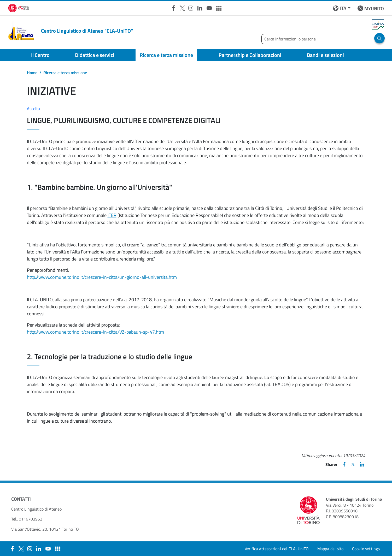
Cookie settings (366, 549)
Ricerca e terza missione (166, 55)
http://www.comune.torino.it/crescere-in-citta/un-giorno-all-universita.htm (102, 277)
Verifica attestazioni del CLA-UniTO (277, 549)
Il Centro (40, 55)
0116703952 (31, 519)
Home (32, 73)
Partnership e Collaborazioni (250, 55)
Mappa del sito (330, 549)
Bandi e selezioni (325, 55)
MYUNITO (374, 8)
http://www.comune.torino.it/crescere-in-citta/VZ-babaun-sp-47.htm (95, 332)
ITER (112, 215)
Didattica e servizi (95, 55)
